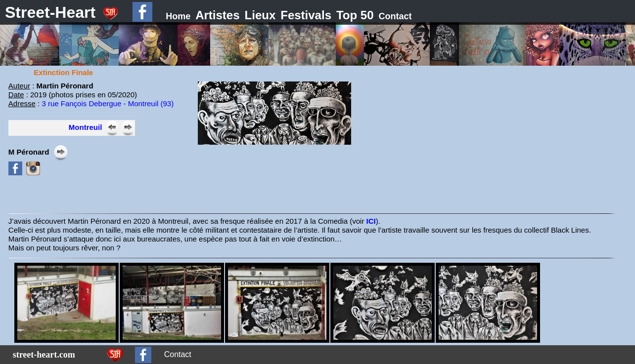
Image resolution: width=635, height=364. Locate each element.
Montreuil (86, 127)
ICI (371, 221)
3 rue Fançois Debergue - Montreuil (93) (108, 103)
